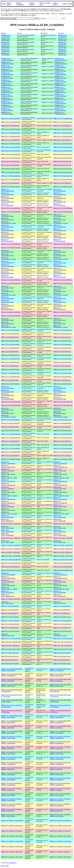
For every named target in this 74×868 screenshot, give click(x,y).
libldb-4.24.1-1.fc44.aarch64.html (11, 133)
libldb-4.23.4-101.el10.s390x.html (11, 402)
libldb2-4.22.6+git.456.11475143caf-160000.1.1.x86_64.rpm (60, 753)
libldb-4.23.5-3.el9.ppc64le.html (10, 362)
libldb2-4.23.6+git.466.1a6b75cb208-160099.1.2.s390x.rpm (60, 680)
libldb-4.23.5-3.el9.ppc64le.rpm (62, 362)
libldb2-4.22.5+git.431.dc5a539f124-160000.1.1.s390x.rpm (60, 789)
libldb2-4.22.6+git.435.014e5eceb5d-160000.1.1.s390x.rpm (60, 768)
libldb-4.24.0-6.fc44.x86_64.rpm (63, 169)
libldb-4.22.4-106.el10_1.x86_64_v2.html (9, 513)
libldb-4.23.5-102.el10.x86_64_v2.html (8, 294)
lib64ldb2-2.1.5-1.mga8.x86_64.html (7, 106)
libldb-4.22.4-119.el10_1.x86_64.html (8, 473)
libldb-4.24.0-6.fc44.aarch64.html (11, 147)
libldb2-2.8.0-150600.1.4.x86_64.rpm (60, 836)
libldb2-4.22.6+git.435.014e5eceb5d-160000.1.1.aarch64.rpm (60, 758)
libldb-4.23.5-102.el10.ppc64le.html (7, 269)
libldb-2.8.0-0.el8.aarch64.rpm (62, 653)
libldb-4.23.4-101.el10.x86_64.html (7, 409)
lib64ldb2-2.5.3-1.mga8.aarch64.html (7, 74)
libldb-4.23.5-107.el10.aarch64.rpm (60, 190)
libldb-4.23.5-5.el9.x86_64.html (10, 355)
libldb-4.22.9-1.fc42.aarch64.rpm (63, 448)
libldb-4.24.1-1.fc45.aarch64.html (11, 118)
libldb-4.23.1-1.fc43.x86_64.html (10, 445)
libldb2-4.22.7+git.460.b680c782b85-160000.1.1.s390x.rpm (60, 727)
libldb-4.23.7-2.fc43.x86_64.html (10, 187)
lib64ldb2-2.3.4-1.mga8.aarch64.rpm (60, 88)
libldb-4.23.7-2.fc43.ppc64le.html (11, 179)
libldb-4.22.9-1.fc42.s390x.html (10, 456)
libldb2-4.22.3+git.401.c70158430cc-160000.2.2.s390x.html (12, 810)
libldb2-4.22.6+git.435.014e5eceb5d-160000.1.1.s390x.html (12, 768)
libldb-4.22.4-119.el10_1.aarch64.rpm (60, 463)
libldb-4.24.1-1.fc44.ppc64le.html (11, 136)
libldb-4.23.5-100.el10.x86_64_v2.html (8, 326)
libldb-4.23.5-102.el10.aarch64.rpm (60, 262)
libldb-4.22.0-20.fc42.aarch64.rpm (63, 559)
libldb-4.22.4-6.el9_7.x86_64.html (11, 556)
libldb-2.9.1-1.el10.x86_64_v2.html (8, 635)
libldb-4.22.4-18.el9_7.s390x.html (11, 524)
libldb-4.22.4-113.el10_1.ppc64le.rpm (60, 484)
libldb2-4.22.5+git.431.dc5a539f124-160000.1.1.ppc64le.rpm (60, 784)
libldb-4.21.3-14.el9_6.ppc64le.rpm (60, 595)
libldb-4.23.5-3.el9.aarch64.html (10, 359)
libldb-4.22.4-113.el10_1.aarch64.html (8, 481)
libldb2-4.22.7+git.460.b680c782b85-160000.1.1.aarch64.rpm (60, 716)
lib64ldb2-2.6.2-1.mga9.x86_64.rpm (60, 70)
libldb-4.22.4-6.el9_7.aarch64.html (11, 545)
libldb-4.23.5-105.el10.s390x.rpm (63, 244)
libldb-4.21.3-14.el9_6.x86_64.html (7, 603)
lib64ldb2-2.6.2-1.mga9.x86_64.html (7, 70)
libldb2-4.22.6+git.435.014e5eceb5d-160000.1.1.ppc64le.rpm (60, 763)
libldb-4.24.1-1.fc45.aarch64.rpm (63, 118)
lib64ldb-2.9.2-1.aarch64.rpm (62, 50)
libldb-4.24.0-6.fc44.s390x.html (10, 161)
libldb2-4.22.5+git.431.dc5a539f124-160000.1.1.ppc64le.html (12, 784)
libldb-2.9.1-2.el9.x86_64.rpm (62, 617)
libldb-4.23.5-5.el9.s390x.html (10, 352)
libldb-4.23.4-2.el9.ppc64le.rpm (62, 423)
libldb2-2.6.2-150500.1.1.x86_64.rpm (60, 857)
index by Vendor (32, 4)
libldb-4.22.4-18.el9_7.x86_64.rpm (59, 527)
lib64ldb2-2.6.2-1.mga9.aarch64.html (7, 66)
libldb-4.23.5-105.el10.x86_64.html (7, 251)
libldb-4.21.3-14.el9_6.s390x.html (11, 599)
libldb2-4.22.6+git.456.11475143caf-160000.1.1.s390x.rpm (60, 748)
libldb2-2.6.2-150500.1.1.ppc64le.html (12, 846)
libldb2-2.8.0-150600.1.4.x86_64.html (12, 836)
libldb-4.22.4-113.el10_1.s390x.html (8, 488)
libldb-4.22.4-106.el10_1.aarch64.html (8, 499)
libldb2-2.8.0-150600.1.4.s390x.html (11, 831)
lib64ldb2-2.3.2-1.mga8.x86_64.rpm (60, 99)
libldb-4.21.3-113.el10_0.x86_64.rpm (60, 585)
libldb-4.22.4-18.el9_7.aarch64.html (7, 516)
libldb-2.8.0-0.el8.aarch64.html (10, 653)
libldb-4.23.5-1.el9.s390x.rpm (62, 380)
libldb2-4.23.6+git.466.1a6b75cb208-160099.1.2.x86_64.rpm (60, 685)
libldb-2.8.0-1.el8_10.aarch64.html (11, 638)
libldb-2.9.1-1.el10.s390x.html (10, 628)
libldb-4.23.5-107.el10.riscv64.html (7, 205)
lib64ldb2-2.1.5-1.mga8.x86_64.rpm (60, 106)
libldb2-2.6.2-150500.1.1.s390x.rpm (60, 852)
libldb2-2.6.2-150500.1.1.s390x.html (11, 852)
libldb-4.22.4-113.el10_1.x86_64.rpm (60, 491)
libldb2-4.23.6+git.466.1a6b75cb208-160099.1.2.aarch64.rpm (60, 670)
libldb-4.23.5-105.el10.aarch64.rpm (60, 226)
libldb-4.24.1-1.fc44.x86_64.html (10, 144)
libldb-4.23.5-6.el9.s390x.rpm (62, 337)
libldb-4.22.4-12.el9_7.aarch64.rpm (60, 531)
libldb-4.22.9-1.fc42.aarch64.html (11, 448)
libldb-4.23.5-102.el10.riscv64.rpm (59, 276)
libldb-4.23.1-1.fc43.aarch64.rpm (63, 434)
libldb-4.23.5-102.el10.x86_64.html (7, 287)
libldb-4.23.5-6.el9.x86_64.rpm (62, 341)
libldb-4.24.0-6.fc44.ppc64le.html (11, 154)
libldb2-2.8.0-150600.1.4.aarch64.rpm (60, 820)
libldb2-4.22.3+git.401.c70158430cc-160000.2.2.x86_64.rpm (60, 815)
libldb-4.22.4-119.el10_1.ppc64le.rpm (60, 466)
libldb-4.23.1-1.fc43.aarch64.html (11, 434)
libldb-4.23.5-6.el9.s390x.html (10, 337)
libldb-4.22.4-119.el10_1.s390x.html (8, 470)
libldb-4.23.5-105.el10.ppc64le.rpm (60, 233)
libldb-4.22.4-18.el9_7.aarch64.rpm (60, 516)
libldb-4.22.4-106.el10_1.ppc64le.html (8, 502)
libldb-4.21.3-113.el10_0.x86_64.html (8, 585)
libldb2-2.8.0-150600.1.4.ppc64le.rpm (60, 826)
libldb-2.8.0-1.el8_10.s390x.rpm (63, 646)
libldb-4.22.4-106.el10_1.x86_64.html (8, 509)
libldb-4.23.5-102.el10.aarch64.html (7, 262)
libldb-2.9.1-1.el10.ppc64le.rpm (62, 624)
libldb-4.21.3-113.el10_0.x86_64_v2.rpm (61, 588)
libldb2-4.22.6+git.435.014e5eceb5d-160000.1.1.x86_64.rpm (60, 774)
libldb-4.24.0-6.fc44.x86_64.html (10, 169)
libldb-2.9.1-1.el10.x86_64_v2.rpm (60, 635)
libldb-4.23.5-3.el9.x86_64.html (10, 369)
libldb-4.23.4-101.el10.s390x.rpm (63, 402)
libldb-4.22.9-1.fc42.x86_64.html (10, 459)
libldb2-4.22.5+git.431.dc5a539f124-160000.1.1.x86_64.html (12, 794)
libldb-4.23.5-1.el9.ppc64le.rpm (62, 377)
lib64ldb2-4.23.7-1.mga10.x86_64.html (7, 63)
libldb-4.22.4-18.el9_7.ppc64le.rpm (60, 520)
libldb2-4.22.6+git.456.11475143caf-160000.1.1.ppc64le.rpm (60, 742)
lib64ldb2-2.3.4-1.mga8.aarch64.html (7, 88)
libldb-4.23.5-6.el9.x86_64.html (10, 341)
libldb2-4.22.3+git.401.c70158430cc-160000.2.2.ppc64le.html (12, 805)
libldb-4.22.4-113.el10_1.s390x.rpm (60, 488)
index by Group (9, 4)
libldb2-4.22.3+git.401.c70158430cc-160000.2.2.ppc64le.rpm (60, 805)
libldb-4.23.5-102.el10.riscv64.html (7, 276)
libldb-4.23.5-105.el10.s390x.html (11, 244)
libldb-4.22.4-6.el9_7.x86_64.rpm (63, 556)
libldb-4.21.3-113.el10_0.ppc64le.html (8, 577)
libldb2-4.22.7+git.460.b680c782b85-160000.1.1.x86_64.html (12, 732)
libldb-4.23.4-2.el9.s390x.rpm (62, 427)
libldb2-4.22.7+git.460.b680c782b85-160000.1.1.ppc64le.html (12, 722)
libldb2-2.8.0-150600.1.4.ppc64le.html (12, 826)
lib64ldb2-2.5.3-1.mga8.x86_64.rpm (60, 77)
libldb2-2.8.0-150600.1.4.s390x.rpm (60, 831)
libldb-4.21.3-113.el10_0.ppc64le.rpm (60, 577)
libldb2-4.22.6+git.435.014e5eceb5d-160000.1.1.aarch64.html (12, 758)
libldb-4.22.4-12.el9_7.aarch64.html (7, 531)
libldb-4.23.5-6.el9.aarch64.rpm (62, 330)
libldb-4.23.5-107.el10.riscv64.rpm (59, 205)
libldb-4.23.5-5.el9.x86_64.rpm (62, 355)
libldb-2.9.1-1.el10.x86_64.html (10, 631)
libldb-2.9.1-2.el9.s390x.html (9, 613)
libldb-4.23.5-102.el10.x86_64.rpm (59, 287)
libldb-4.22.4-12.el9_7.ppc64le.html (7, 534)
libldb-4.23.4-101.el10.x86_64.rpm (59, 409)
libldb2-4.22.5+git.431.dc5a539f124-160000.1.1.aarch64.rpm (60, 779)
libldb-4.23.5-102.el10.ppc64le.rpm (60, 269)
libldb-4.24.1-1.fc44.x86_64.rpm (63, 144)
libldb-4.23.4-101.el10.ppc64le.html (7, 395)
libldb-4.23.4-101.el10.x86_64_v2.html (8, 416)
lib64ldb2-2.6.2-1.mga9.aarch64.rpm (60, 66)
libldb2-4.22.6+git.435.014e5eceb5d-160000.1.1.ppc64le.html (12, 763)
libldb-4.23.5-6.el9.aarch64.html (10, 330)
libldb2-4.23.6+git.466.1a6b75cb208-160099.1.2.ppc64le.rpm (60, 675)
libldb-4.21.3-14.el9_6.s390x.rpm (63, 599)
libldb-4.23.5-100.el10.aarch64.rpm (60, 298)
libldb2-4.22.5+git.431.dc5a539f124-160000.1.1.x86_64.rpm (60, 794)
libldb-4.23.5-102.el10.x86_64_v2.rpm (60, 294)
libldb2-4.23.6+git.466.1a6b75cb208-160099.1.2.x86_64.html (12, 685)
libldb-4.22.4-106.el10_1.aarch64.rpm (60, 499)
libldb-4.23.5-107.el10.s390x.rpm (63, 208)
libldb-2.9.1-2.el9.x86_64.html (10, 617)
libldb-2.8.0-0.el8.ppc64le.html (10, 656)
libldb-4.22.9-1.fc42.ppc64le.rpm (63, 452)
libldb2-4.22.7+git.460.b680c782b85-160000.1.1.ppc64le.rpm (60, 722)
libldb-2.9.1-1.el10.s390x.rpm (62, 628)
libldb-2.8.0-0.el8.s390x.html (9, 660)
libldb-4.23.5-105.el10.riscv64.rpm (59, 240)
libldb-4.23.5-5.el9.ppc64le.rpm (62, 348)
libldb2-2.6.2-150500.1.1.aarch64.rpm (60, 841)
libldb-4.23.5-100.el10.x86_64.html (7, 319)
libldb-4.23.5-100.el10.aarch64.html (7, 298)
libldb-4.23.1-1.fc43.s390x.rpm (62, 441)
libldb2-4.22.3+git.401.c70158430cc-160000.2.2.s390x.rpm (60, 810)
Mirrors (65, 4)
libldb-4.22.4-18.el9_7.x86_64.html (7, 527)
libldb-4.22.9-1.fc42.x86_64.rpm (63, 459)
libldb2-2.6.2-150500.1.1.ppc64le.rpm (60, 846)
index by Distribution (20, 4)
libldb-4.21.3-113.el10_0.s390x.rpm (60, 581)
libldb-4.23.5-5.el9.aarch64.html (10, 344)
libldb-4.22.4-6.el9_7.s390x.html (10, 552)
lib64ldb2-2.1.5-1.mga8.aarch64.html (7, 102)
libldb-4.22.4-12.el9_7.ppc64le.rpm (60, 534)
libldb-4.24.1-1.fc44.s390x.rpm (62, 140)
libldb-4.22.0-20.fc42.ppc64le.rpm (63, 563)
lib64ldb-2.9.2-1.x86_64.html (5, 54)
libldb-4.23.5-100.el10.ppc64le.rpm (60, 305)
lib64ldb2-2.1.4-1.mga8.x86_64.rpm (60, 113)
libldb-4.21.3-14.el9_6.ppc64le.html (7, 595)
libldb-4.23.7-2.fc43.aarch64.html (11, 176)
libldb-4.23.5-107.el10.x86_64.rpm (59, 215)
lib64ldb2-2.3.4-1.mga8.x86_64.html (7, 92)
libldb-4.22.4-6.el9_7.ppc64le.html (11, 549)
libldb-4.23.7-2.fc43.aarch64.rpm (63, 176)
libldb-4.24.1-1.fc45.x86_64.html (10, 129)
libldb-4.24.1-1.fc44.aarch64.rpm (63, 133)
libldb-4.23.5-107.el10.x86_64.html (7, 215)
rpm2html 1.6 (13, 863)
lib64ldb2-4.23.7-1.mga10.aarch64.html (7, 59)
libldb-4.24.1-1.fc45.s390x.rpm (62, 126)
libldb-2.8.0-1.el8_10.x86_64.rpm (63, 649)
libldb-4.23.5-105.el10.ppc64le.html (7, 233)
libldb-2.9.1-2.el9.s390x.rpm (61, 613)
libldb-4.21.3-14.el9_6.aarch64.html (7, 592)
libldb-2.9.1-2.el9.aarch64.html (10, 606)
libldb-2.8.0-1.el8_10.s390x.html (10, 646)
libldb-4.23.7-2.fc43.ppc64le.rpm (63, 179)
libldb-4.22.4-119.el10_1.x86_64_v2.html (9, 477)
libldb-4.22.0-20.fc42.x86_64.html (11, 570)
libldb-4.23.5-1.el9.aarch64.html (10, 373)
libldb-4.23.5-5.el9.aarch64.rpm (62, 344)
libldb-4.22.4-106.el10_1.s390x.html (8, 506)
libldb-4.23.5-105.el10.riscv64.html (7, 240)
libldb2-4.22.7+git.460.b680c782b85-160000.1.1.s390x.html (12, 727)
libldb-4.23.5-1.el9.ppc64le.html (10, 377)
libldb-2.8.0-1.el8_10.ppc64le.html (11, 642)
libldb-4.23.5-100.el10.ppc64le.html (7, 305)
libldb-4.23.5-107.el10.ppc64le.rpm (60, 197)
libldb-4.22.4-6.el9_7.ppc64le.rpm (63, 549)
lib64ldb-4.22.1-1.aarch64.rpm (63, 43)
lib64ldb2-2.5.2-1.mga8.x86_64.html (7, 84)
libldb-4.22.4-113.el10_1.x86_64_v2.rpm (61, 495)
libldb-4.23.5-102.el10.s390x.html (11, 280)
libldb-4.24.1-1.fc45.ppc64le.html (11, 122)
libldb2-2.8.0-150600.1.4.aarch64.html (12, 820)
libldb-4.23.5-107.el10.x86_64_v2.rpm (60, 222)
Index (4, 4)
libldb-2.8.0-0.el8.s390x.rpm (61, 660)
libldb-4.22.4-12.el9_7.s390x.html (11, 538)
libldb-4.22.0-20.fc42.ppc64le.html (11, 563)
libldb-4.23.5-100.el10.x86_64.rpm (59, 319)
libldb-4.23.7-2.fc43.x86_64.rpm (63, 187)
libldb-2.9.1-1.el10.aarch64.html (10, 620)
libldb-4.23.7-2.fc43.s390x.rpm (62, 183)
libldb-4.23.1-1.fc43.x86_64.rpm (63, 445)
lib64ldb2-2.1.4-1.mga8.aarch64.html (7, 109)
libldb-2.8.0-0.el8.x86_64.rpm (62, 663)
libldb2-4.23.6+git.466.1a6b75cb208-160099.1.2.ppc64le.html (12, 675)
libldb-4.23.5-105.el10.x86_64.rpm (59, 251)
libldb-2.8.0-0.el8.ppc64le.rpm (62, 656)
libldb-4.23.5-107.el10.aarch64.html (7, 190)
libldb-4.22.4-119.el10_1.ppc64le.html (8, 466)
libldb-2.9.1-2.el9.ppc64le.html (10, 610)
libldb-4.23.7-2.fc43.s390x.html (10, 183)
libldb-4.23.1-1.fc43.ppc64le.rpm (63, 438)
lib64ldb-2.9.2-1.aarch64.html (5, 50)
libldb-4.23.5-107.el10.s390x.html (11, 208)
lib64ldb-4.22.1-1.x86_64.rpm (63, 47)
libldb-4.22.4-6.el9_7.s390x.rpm (63, 552)
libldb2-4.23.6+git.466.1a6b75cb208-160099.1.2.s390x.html (12, 680)
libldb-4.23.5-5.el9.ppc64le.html (10, 348)
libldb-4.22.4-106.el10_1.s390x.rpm (60, 506)
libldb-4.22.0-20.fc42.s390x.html (10, 567)
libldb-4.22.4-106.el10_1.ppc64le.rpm (60, 502)
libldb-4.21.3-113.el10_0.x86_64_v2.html (9, 588)
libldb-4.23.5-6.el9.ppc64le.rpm (62, 334)
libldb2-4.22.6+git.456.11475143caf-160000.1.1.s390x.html (12, 748)
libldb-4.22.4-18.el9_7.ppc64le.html (7, 520)
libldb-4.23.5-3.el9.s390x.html (10, 366)
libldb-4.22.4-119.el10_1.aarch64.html (8, 463)
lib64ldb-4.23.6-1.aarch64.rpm (63, 36)
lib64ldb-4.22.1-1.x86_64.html (6, 47)
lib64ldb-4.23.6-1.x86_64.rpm (63, 40)
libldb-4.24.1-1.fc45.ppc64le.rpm (63, 122)
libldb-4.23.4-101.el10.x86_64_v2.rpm (60, 416)
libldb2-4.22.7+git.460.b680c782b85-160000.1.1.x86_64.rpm (60, 732)
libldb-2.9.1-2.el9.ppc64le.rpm (62, 610)
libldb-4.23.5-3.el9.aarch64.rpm (62, 359)
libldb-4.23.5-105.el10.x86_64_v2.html (8, 258)
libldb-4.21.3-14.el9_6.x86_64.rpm (59, 603)
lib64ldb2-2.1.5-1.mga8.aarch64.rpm (60, 102)
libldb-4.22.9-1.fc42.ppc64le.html (11, 452)
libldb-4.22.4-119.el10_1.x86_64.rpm (60, 473)
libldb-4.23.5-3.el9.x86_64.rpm (62, 369)
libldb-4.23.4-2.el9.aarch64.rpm (62, 420)
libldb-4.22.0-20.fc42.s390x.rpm (63, 567)
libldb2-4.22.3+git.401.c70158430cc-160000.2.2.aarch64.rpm (60, 800)
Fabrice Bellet (5, 866)
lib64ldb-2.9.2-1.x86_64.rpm (62, 54)
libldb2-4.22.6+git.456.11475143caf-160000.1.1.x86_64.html (12, 753)
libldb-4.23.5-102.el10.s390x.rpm (63, 280)
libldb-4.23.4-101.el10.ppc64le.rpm (60, 395)
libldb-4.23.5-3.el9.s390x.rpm (62, 366)
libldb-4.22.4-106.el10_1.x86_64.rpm (60, 509)
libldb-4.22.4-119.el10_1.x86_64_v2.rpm (61, 477)
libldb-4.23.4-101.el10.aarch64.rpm (60, 387)
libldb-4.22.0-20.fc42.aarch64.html (11, 559)
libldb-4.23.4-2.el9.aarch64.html (10, 420)
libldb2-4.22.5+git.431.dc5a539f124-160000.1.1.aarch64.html (12, 779)
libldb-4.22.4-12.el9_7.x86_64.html (7, 542)
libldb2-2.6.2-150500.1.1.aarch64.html (12, 841)
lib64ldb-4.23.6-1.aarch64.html (6, 36)
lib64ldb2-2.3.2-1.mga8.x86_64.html (7, 99)
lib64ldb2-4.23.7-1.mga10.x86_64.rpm (61, 63)
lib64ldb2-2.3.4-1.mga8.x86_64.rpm (60, 92)
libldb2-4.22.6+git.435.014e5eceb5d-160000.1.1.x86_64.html (12, 774)
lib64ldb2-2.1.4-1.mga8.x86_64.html (7, 113)
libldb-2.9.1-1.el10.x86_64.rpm (62, 631)
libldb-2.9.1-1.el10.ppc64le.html (10, 624)
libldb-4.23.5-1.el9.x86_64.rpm (62, 384)
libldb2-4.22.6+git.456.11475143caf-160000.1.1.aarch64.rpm (60, 737)
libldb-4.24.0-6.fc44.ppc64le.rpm (63, 154)
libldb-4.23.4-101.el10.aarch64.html (7, 387)
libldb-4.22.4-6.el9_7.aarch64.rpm (63, 545)
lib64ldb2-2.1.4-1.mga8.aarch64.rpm (60, 109)
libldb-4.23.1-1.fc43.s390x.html (10, 441)
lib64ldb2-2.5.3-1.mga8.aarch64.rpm (60, 74)
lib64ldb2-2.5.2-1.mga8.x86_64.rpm (60, 84)
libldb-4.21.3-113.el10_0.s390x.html (8, 581)
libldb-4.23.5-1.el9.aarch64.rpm (62, 373)
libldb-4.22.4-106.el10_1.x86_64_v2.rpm (61, 513)
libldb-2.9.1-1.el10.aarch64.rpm (62, 620)
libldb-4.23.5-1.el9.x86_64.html (10, 384)
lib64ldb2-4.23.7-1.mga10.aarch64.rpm (61, 59)
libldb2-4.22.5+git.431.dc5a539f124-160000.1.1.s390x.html (12, 789)
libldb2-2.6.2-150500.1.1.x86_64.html (12, 857)
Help (70, 4)
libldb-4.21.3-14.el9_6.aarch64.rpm (60, 592)
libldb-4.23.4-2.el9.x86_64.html (10, 430)
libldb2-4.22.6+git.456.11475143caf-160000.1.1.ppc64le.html (12, 742)
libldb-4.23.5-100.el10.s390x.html (11, 312)
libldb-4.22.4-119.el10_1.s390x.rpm (60, 470)
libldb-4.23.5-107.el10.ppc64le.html (7, 197)
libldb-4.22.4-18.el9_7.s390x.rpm (63, 524)
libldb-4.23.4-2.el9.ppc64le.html (10, 423)
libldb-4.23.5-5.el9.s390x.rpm (62, 352)
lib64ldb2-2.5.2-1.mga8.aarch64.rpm (60, 81)
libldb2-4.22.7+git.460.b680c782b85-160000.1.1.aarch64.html (12, 716)
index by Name (56, 4)
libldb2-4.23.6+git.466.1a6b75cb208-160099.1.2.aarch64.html (12, 670)
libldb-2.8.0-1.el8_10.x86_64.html (11, 649)
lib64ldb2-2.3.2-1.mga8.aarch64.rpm (60, 95)
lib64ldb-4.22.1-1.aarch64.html (6, 43)
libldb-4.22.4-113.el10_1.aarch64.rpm (60, 481)
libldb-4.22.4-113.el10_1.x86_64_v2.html (9, 495)
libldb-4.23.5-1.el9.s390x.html (10, 380)
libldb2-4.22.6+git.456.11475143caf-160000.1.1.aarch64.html (12, 737)
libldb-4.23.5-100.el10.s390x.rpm (63, 312)
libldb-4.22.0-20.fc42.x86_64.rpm (63, 570)
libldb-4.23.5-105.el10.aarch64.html (7, 226)
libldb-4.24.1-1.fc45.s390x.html (10, 126)
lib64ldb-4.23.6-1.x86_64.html (6, 40)
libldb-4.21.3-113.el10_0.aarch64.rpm (60, 574)
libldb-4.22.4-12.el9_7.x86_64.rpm (59, 542)
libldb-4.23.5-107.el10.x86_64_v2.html (8, 222)
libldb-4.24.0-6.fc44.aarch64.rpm (63, 147)
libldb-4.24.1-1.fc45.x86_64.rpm (63, 129)
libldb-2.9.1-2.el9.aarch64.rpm (62, 606)
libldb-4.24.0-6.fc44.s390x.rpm (62, 161)
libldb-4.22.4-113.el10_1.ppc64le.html (8, 484)
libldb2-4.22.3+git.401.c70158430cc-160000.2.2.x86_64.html (12, 815)
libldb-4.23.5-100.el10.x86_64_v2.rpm (60, 326)
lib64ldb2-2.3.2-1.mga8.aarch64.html (7, 95)
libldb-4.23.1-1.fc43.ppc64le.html (11, 438)
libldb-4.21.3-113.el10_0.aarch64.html (8, 574)
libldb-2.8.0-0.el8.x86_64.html (10, 663)
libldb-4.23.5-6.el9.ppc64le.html (10, 334)
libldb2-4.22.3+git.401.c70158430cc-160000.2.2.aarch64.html (12, 800)
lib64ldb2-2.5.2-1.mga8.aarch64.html (7, 81)
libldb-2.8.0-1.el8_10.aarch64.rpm (63, 638)
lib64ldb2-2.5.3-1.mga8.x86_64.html (7, 77)
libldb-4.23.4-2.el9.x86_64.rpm (62, 430)
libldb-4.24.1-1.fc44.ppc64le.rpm (63, 136)
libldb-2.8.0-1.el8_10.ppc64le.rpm (63, 642)
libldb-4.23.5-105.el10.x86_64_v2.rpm (60, 258)
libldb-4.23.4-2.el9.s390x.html (10, 427)
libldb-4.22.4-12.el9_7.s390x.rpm (63, 538)
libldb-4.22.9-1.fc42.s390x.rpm (62, 456)
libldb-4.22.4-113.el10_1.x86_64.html (8, 491)
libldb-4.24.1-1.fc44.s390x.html (10, 140)
